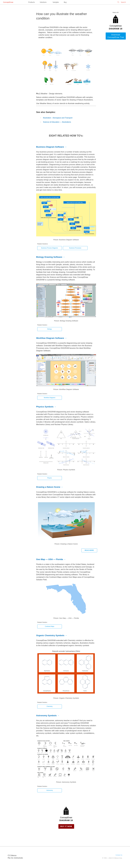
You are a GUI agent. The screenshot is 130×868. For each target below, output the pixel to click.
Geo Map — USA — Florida (50, 559)
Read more (89, 550)
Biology (50, 329)
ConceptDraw (8, 2)
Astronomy (50, 790)
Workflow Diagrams (50, 398)
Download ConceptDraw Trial (116, 36)
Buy (65, 2)
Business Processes (75, 248)
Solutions (43, 2)
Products (32, 2)
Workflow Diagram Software (50, 338)
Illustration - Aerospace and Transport (58, 118)
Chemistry (50, 706)
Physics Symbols (45, 407)
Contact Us (119, 855)
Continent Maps (50, 626)
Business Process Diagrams (50, 248)
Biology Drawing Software (49, 257)
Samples (56, 2)
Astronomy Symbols (46, 716)
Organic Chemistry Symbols (50, 635)
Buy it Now (66, 826)
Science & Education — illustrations (57, 122)
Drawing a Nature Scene (48, 487)
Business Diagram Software (50, 147)
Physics (50, 478)
